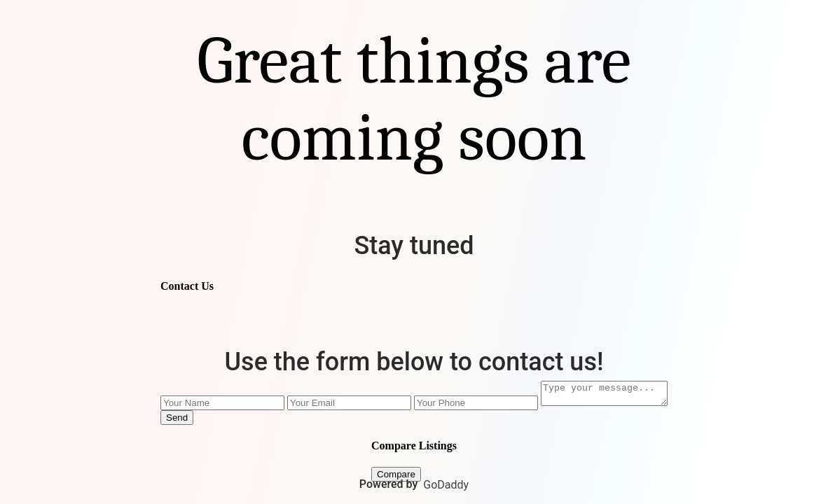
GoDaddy (446, 485)
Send (170, 420)
